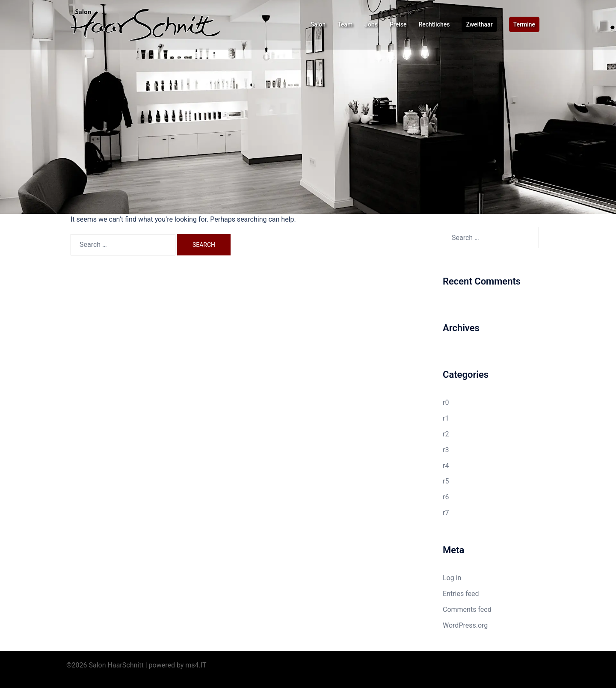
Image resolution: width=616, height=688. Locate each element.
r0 (446, 402)
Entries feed (461, 594)
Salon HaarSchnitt (116, 665)
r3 (446, 450)
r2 (446, 434)
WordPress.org (465, 625)
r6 (446, 497)
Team (345, 24)
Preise (398, 24)
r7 (446, 513)
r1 (446, 418)
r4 (446, 466)
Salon (318, 24)
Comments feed (467, 609)
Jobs (371, 24)
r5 (446, 481)
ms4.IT (196, 665)
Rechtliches (434, 24)
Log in (452, 578)
